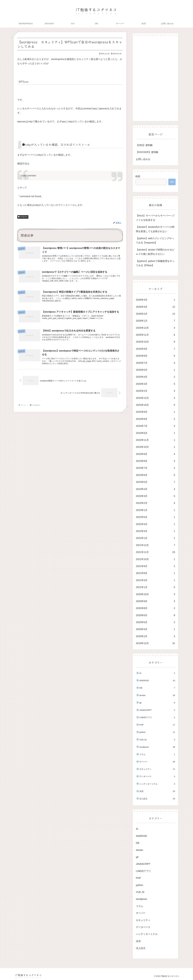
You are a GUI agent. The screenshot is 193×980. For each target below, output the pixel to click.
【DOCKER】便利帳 (147, 152)
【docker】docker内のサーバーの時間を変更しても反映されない (155, 229)
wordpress (23, 217)
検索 (138, 176)
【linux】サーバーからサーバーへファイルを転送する (155, 218)
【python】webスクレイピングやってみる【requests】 (155, 240)
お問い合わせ (143, 159)
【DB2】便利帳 (144, 145)
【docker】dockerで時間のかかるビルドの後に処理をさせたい (155, 252)
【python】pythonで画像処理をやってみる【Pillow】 (155, 263)
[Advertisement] (155, 78)
